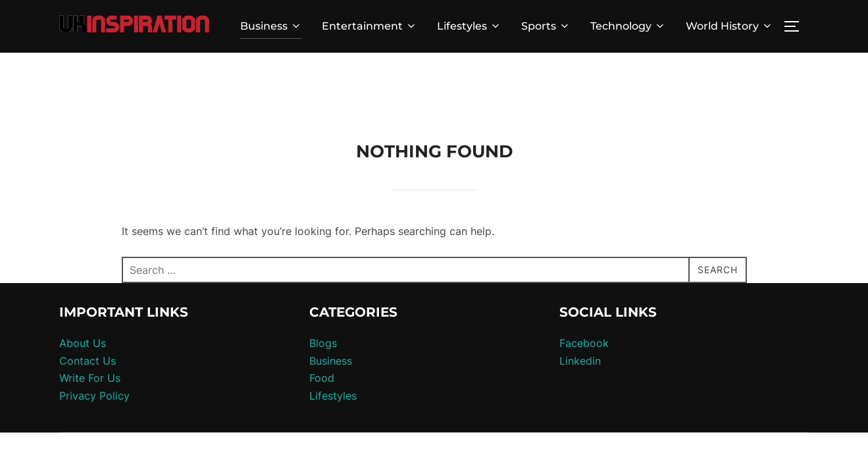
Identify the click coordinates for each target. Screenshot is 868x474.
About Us (83, 290)
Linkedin (580, 308)
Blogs (323, 290)
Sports (546, 26)
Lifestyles (469, 26)
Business (271, 26)
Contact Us (88, 308)
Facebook (584, 290)
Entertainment (370, 26)
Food (322, 325)
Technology (628, 26)
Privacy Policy (94, 343)
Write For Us (90, 325)
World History (729, 26)
